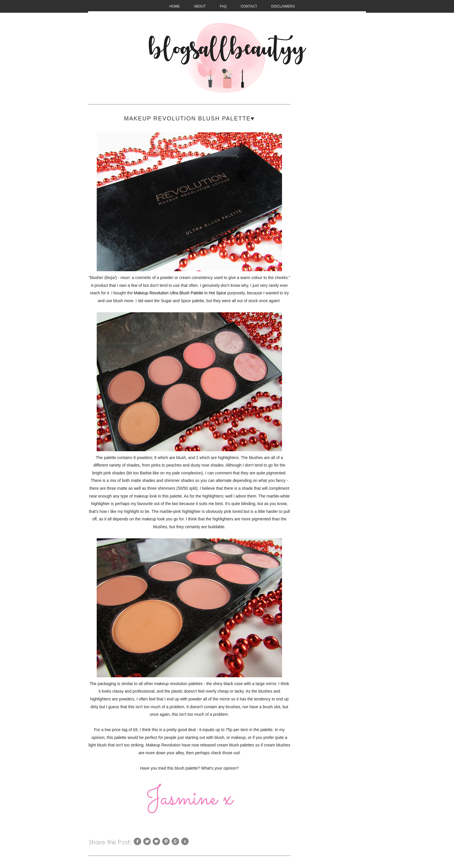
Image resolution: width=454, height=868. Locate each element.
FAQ (223, 6)
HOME (175, 6)
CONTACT (249, 6)
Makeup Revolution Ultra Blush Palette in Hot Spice (180, 293)
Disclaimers (283, 6)
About (200, 6)
